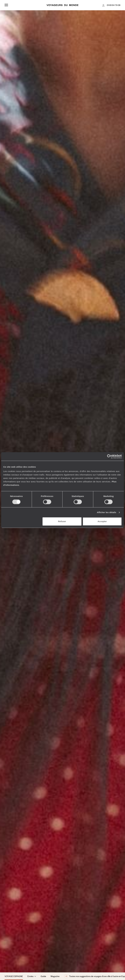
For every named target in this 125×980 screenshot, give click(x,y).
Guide (43, 976)
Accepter (102, 521)
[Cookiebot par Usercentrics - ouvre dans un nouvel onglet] (109, 456)
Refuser (62, 521)
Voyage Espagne (14, 976)
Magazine (55, 976)
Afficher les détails (106, 512)
